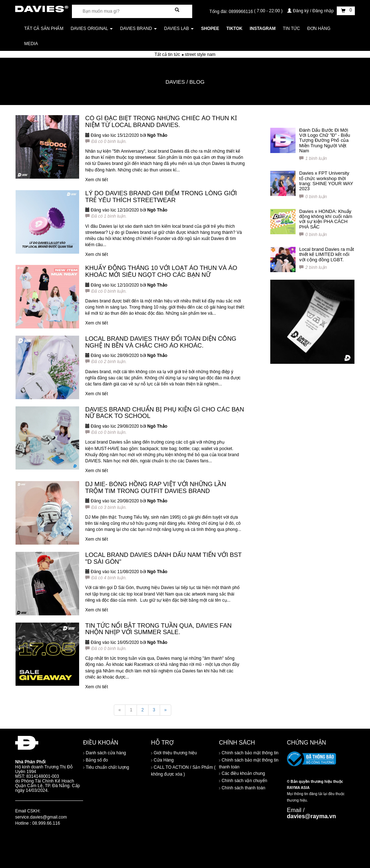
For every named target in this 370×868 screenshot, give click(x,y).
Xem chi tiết (97, 180)
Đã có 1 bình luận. (106, 216)
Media (31, 44)
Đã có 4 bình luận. (106, 578)
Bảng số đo (96, 760)
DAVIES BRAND (138, 29)
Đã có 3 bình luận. (106, 507)
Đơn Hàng (319, 29)
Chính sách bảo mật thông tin (249, 753)
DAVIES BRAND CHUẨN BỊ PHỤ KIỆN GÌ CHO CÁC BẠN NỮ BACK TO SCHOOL (165, 413)
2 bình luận (313, 267)
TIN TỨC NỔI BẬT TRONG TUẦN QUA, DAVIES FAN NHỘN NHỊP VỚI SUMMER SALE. (158, 629)
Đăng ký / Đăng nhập (311, 11)
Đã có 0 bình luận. (106, 141)
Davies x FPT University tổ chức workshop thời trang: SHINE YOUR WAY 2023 (326, 181)
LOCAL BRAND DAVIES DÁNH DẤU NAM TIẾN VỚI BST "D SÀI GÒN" (164, 558)
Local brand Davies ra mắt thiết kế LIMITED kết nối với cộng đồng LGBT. (327, 254)
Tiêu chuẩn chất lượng (106, 767)
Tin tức (291, 29)
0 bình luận (313, 197)
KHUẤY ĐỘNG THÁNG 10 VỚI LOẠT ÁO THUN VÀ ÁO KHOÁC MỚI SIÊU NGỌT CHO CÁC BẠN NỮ (161, 271)
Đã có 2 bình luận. (106, 362)
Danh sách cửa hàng (105, 753)
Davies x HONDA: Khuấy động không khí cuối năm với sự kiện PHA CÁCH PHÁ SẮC (326, 219)
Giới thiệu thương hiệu (174, 753)
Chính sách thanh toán (242, 788)
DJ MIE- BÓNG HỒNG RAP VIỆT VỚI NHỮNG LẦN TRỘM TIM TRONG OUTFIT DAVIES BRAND (156, 488)
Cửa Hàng (162, 760)
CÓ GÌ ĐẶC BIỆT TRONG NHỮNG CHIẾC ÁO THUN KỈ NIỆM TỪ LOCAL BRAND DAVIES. (161, 122)
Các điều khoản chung (242, 773)
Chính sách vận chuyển (243, 781)
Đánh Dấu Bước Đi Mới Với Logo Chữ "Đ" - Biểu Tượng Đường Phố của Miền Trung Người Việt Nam (325, 140)
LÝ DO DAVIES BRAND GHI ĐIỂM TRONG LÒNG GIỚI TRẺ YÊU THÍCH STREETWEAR (161, 197)
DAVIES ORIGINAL (92, 29)
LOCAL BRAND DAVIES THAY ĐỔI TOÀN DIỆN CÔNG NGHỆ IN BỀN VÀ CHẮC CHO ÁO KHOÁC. (161, 342)
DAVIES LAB (179, 29)
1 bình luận (313, 158)
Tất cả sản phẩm (44, 29)
